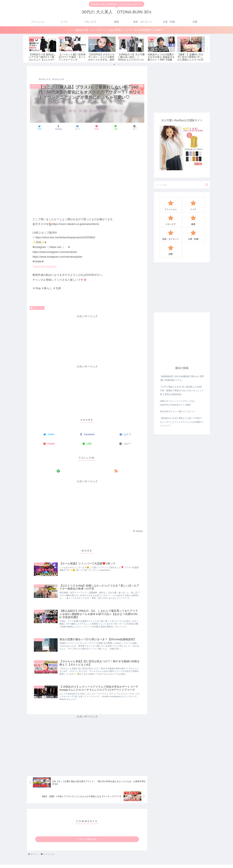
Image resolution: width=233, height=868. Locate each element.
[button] (207, 176)
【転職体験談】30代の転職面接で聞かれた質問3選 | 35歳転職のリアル (182, 369)
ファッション (37, 299)
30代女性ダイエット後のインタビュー (178, 402)
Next (208, 44)
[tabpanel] (32, 44)
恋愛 (205, 863)
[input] (182, 176)
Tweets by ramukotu (45, 257)
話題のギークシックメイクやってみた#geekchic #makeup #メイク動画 (178, 394)
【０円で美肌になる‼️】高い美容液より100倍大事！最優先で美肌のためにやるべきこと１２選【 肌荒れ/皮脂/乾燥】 (182, 381)
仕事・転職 (195, 863)
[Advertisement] (87, 132)
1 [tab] (114, 55)
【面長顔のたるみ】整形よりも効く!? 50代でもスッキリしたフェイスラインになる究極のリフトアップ (182, 413)
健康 (165, 863)
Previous (25, 44)
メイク (143, 863)
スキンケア (155, 863)
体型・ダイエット (178, 863)
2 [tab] (119, 55)
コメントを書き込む (87, 830)
